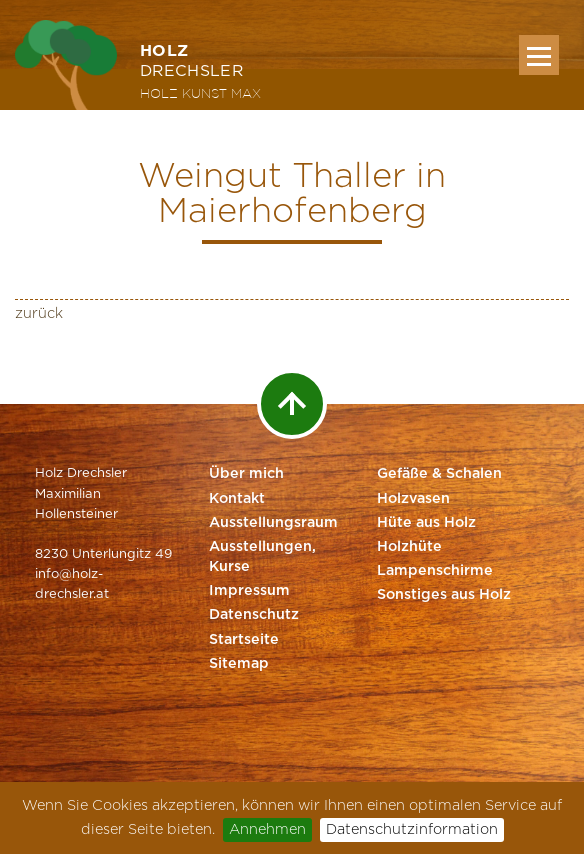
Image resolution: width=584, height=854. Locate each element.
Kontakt (237, 499)
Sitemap (239, 664)
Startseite (244, 640)
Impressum (249, 591)
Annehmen (267, 829)
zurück (39, 313)
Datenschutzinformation (412, 829)
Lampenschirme (435, 571)
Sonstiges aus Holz (444, 595)
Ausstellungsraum (273, 523)
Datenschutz (254, 615)
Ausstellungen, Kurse (262, 557)
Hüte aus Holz (426, 523)
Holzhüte (409, 547)
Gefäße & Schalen (439, 474)
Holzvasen (413, 499)
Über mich (246, 474)
